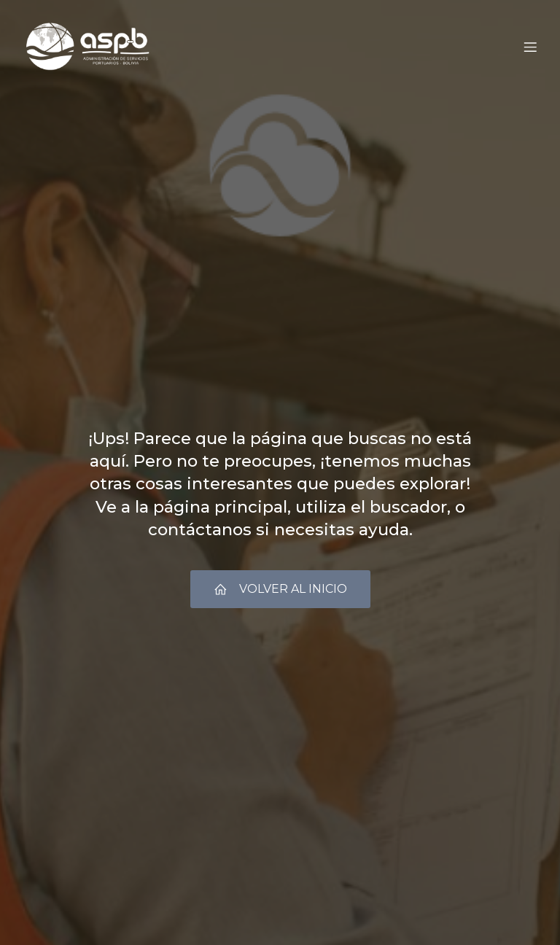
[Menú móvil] (530, 47)
